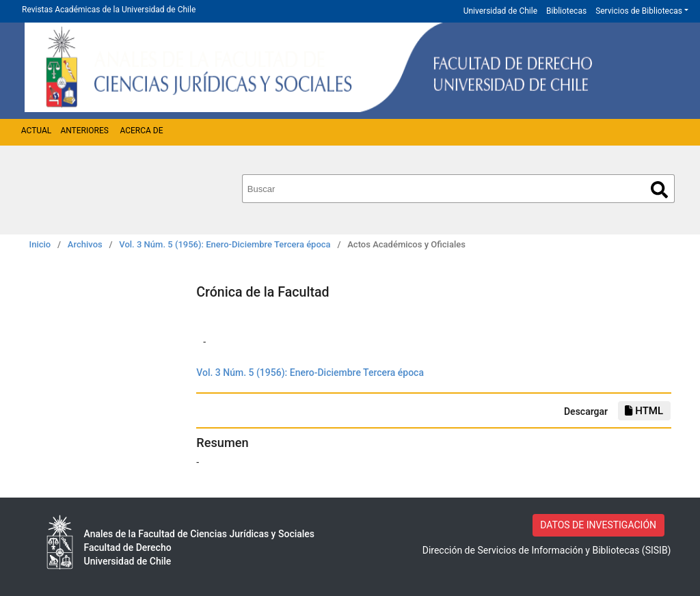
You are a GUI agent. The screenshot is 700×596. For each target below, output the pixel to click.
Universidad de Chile (500, 11)
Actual (37, 131)
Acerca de (141, 131)
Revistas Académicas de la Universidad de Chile (109, 10)
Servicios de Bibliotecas (639, 11)
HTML (644, 411)
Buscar (659, 190)
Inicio (40, 244)
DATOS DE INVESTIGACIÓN (598, 525)
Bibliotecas (566, 11)
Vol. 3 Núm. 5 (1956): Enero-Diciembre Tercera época (225, 244)
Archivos (85, 244)
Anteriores (84, 131)
